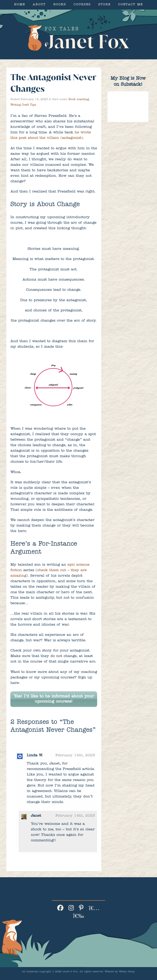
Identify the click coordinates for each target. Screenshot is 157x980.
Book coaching (79, 100)
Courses (82, 5)
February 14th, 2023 (75, 756)
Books (60, 5)
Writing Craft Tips (23, 105)
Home (20, 5)
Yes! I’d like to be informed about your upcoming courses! (54, 699)
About (39, 5)
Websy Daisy (127, 972)
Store (104, 5)
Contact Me (131, 5)
